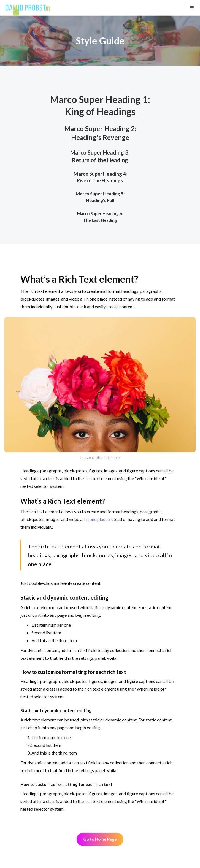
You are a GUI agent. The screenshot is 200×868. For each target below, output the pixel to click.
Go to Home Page (100, 839)
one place (98, 519)
